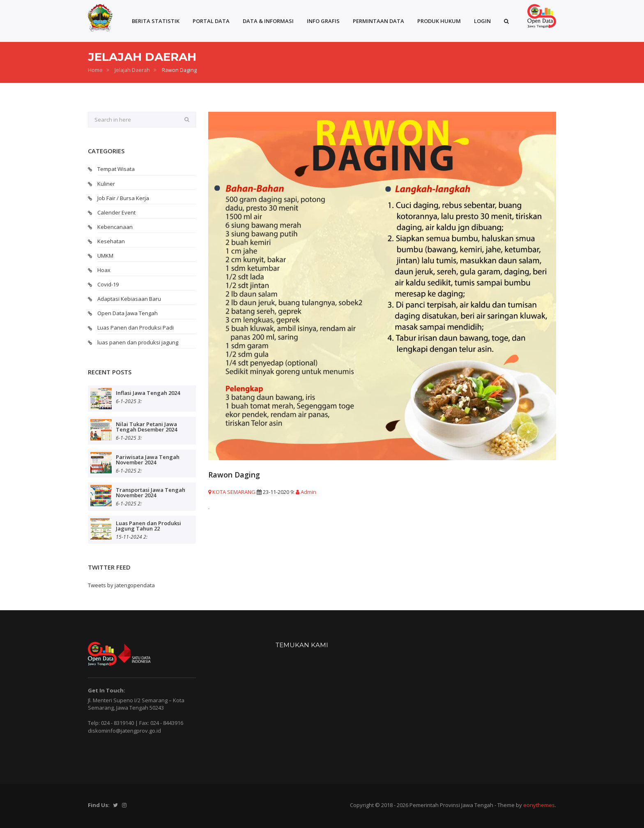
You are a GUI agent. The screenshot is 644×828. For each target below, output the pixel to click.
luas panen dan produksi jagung (138, 342)
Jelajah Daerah (132, 70)
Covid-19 (108, 284)
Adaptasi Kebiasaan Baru (129, 299)
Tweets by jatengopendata (121, 585)
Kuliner (106, 184)
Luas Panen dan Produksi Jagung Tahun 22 (148, 526)
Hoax (104, 270)
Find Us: (99, 805)
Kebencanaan (115, 227)
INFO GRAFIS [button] (323, 21)
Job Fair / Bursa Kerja (123, 198)
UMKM (105, 256)
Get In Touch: (107, 690)
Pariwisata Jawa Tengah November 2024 (148, 460)
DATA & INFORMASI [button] (268, 21)
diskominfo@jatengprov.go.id (124, 731)
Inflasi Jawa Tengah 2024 (148, 393)
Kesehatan (111, 241)
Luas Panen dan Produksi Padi (136, 328)
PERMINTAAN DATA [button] (378, 21)
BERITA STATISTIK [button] (156, 21)
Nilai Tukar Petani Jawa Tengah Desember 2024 (146, 427)
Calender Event (116, 212)
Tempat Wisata (116, 169)
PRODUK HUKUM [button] (439, 21)
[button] (506, 21)
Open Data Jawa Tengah (128, 313)
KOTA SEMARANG (232, 492)
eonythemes (539, 805)
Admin (306, 492)
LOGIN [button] (482, 21)
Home (95, 70)
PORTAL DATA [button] (211, 21)
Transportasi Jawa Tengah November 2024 (151, 492)
